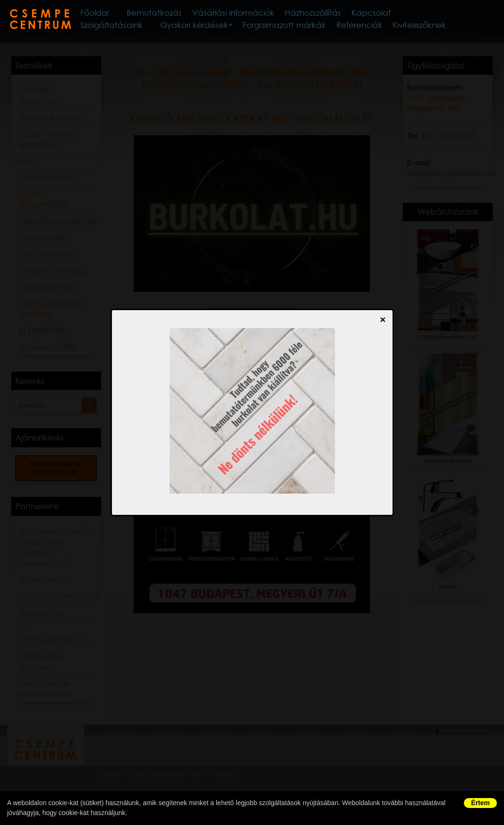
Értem (480, 803)
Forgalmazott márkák (295, 28)
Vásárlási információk (273, 13)
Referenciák (366, 28)
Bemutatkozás (186, 13)
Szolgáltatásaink (134, 28)
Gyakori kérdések (211, 28)
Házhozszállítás (361, 13)
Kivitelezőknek (422, 28)
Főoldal (121, 13)
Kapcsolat (424, 13)
